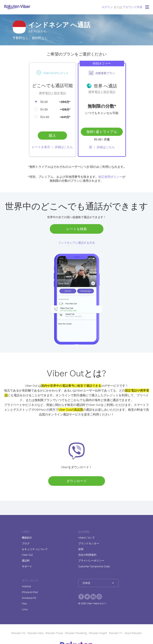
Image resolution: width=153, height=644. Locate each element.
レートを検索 (77, 229)
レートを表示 (41, 147)
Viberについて (86, 538)
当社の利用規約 (87, 555)
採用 (81, 549)
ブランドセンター (89, 543)
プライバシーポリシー (91, 561)
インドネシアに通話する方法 (77, 243)
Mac (24, 603)
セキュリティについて (35, 549)
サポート (27, 566)
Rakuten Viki (18, 633)
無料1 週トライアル (102, 132)
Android (26, 586)
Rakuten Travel (54, 633)
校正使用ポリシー (110, 177)
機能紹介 (27, 538)
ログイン (107, 7)
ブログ (26, 543)
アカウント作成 (132, 7)
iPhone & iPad (30, 592)
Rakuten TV (116, 633)
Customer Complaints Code (94, 566)
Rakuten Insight (98, 633)
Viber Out (27, 555)
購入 (52, 135)
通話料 (26, 561)
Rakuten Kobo (36, 633)
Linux (25, 609)
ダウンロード (77, 481)
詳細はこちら (64, 147)
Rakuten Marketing (76, 633)
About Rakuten (133, 633)
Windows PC (29, 598)
